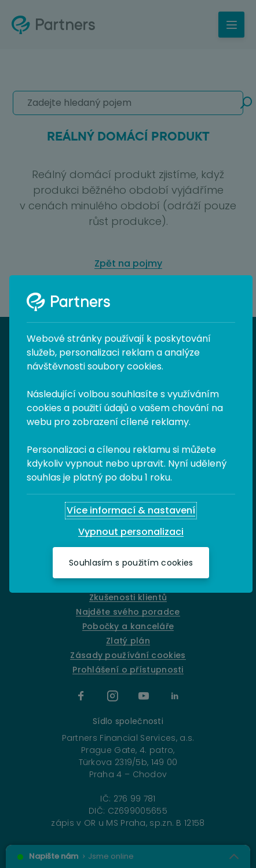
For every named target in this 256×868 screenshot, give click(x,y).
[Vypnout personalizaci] (131, 532)
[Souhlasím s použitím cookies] (131, 563)
